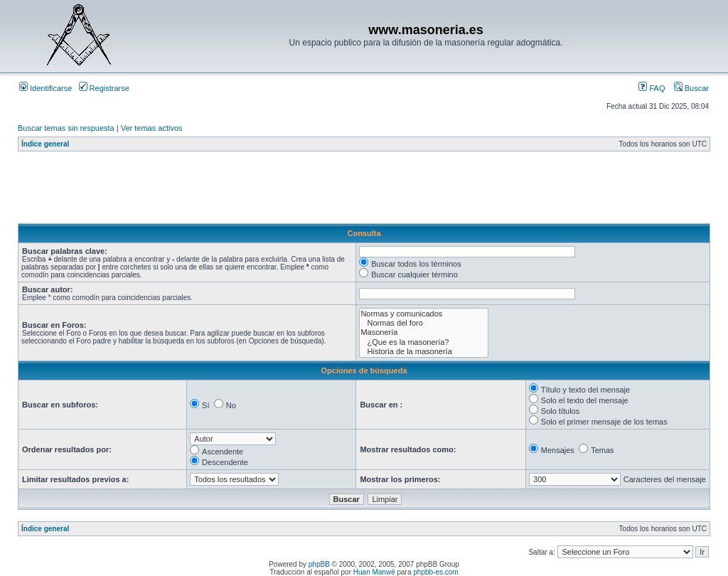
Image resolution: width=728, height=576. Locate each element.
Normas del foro (423, 323)
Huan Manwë (374, 572)
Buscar (691, 88)
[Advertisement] (277, 191)
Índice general (45, 144)
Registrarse (104, 88)
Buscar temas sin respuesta (66, 128)
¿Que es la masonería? (423, 342)
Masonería (423, 332)
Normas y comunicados (423, 314)
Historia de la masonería (423, 352)
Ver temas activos (152, 128)
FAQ (652, 88)
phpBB (319, 564)
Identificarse (45, 88)
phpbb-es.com (435, 572)
